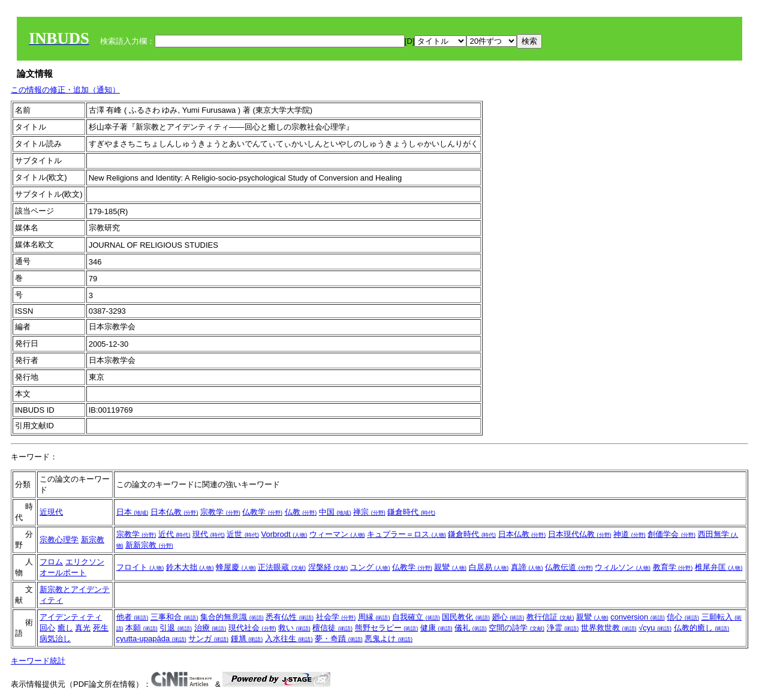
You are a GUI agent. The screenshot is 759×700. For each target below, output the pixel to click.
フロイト (140, 567)
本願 (141, 628)
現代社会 (252, 628)
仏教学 (262, 512)
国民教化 (466, 617)
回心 (47, 628)
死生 (101, 628)
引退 (176, 628)
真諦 (527, 567)
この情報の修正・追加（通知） (65, 90)
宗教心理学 (59, 540)
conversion (637, 617)
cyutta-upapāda (151, 639)
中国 (335, 512)
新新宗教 (149, 545)
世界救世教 (609, 628)
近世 (243, 534)
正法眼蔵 (282, 567)
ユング (370, 567)
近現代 (51, 512)
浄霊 (563, 628)
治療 (210, 628)
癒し (65, 628)
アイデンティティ (71, 617)
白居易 (489, 567)
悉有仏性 (290, 617)
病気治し (55, 639)
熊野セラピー (387, 628)
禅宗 (369, 512)
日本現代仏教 (580, 534)
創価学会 (671, 534)
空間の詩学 (516, 628)
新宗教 (93, 540)
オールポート (63, 573)
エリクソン (85, 562)
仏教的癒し (702, 628)
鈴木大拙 (190, 567)
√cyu (655, 628)
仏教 (301, 512)
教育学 (673, 567)
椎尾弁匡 (719, 567)
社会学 (336, 617)
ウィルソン (623, 567)
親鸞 (450, 567)
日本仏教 (174, 512)
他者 (132, 617)
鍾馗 (247, 639)
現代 (209, 534)
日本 (132, 512)
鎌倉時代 (411, 512)
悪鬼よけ (388, 639)
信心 (683, 617)
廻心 (508, 617)
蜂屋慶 (236, 567)
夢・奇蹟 (339, 639)
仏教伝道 (569, 567)
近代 (174, 534)
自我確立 (416, 617)
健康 (436, 628)
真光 (83, 628)
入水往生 (289, 639)
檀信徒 (332, 628)
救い (294, 628)
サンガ (208, 639)
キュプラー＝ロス (406, 534)
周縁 (374, 617)
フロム (51, 562)
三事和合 (174, 617)
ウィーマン (337, 534)
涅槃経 (328, 567)
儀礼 (471, 628)
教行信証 (550, 617)
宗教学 (220, 512)
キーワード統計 (38, 661)
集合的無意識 (232, 617)
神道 (630, 534)
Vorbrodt (284, 534)
